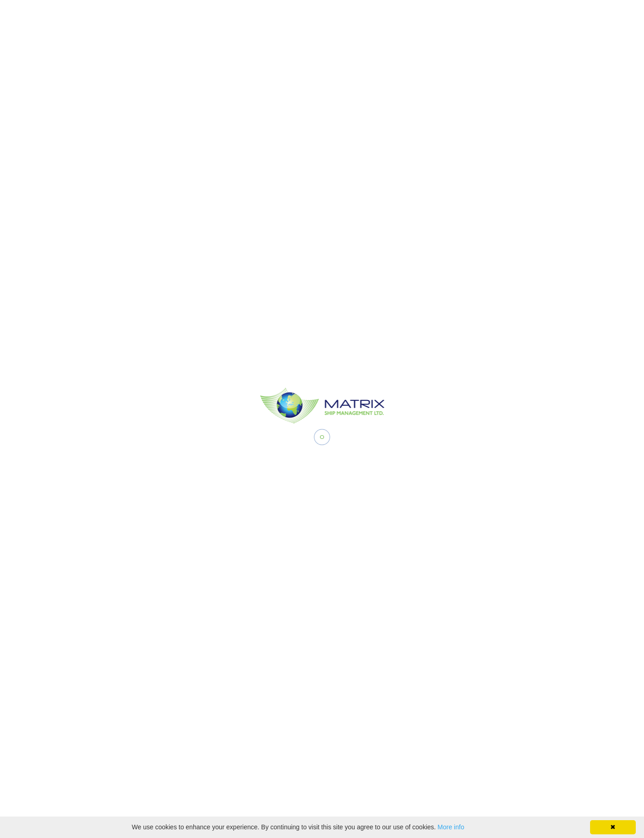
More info (451, 827)
